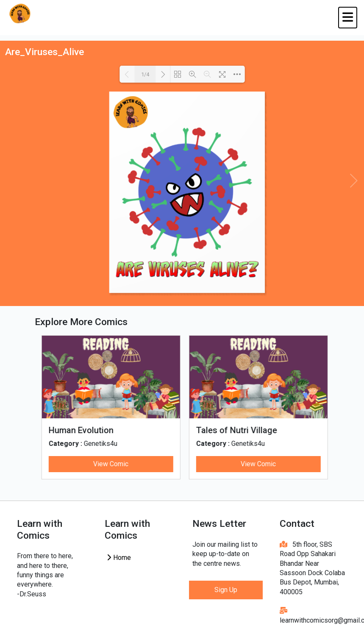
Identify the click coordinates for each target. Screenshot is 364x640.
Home (119, 558)
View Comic (105, 464)
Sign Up (226, 590)
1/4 (145, 74)
